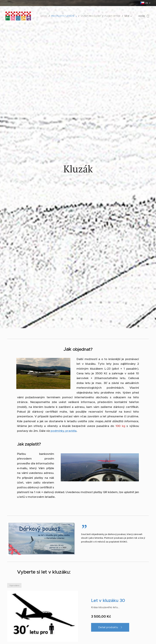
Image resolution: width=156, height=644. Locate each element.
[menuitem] (44, 16)
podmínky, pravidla (64, 431)
